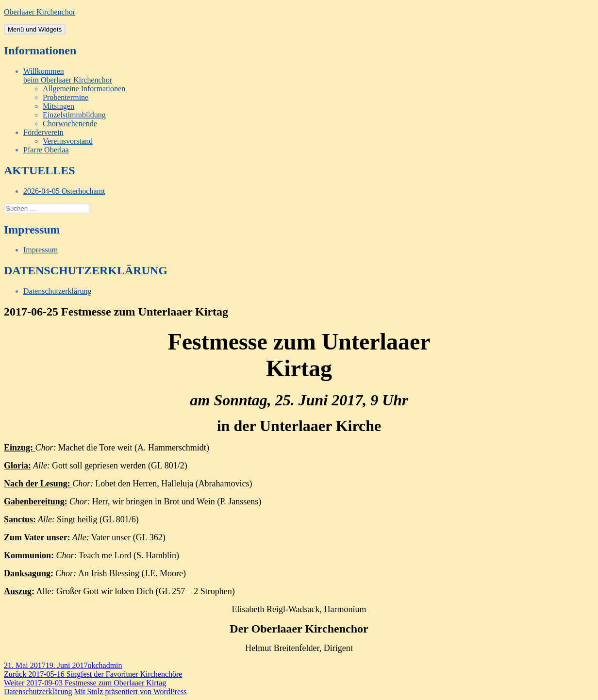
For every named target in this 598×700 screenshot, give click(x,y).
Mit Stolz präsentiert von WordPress (130, 692)
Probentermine (66, 97)
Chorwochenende (70, 124)
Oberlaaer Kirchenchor (40, 12)
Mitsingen (58, 106)
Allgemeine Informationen (84, 89)
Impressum (41, 250)
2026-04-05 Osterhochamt (64, 191)
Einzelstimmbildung (74, 115)
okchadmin (105, 665)
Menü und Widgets (35, 29)
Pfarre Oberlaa (46, 150)
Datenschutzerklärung (57, 291)
